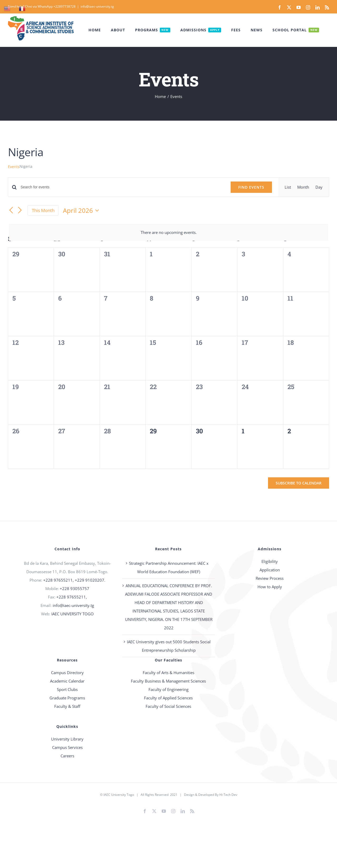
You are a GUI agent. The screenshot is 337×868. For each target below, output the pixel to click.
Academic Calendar (67, 681)
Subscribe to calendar (299, 483)
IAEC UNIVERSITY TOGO (73, 614)
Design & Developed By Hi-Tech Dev (211, 795)
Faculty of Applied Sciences (168, 698)
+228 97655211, (72, 597)
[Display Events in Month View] (303, 187)
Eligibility (270, 561)
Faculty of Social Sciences (168, 706)
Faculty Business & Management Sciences (168, 681)
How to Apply (270, 587)
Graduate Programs (67, 698)
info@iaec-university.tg (97, 6)
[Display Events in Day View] (319, 187)
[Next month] (20, 211)
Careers (67, 756)
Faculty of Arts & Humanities (168, 673)
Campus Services (67, 747)
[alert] (168, 232)
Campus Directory (67, 673)
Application (270, 570)
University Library (67, 739)
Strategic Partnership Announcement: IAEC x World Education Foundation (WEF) (169, 567)
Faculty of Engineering (168, 689)
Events (14, 167)
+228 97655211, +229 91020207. (74, 580)
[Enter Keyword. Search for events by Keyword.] (122, 187)
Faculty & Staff (67, 706)
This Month (43, 210)
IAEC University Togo (119, 795)
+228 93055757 (75, 589)
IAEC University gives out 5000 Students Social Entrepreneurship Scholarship (169, 646)
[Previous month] (11, 211)
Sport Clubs (67, 689)
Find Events (251, 187)
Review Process (270, 578)
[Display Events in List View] (288, 187)
